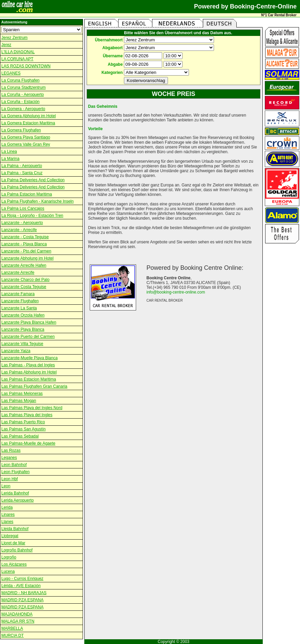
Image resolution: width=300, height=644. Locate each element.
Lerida (7, 507)
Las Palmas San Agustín (24, 429)
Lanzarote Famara (18, 294)
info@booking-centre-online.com (176, 292)
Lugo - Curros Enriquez (22, 579)
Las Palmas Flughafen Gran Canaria (34, 386)
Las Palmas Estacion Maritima (29, 379)
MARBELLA (12, 628)
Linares (8, 515)
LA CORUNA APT (17, 59)
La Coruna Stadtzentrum (24, 87)
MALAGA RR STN (18, 621)
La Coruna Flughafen (20, 80)
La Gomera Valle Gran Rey (26, 144)
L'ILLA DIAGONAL (18, 52)
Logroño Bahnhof (17, 550)
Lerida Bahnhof (15, 493)
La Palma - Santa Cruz (22, 173)
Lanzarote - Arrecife (19, 230)
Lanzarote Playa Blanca (23, 329)
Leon (6, 486)
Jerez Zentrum (14, 38)
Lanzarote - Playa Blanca (24, 244)
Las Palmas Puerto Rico (23, 422)
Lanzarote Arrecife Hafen (24, 265)
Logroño (9, 557)
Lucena (8, 571)
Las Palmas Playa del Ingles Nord (32, 408)
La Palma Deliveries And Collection (33, 180)
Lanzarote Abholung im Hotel (27, 258)
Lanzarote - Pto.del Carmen (26, 251)
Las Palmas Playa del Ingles (27, 415)
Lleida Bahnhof (15, 529)
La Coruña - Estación (20, 102)
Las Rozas (11, 450)
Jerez (6, 45)
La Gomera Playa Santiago (26, 137)
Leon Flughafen (15, 472)
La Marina (10, 159)
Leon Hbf (10, 479)
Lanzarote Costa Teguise (24, 287)
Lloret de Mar (13, 543)
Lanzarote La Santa (19, 308)
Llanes (7, 522)
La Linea (9, 152)
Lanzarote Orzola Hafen (23, 315)
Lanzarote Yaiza (16, 351)
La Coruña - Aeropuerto (23, 95)
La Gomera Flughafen (21, 130)
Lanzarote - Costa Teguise (25, 237)
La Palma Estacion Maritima (27, 194)
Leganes (9, 458)
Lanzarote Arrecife (18, 273)
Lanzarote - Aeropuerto (22, 223)
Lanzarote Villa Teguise (22, 344)
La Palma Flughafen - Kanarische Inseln (37, 201)
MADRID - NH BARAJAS (24, 593)
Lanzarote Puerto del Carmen (28, 337)
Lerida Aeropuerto (17, 500)
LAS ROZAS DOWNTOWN (26, 66)
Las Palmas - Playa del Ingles (28, 365)
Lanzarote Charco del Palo (25, 280)
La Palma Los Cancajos (23, 208)
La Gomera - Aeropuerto (23, 109)
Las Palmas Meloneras (22, 394)
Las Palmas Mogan (19, 401)
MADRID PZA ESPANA (22, 600)
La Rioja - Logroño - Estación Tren (32, 216)
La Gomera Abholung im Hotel (29, 116)
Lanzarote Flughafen (20, 301)
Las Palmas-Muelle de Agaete (28, 443)
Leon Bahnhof (14, 465)
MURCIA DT (13, 636)
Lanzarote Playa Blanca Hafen (29, 322)
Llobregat (10, 536)
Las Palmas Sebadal (20, 436)
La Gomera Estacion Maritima (28, 123)
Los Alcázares (14, 564)
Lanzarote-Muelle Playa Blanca (29, 358)
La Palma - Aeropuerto (22, 166)
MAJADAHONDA (17, 614)
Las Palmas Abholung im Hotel (29, 372)
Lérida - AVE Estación (21, 586)
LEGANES (11, 73)
